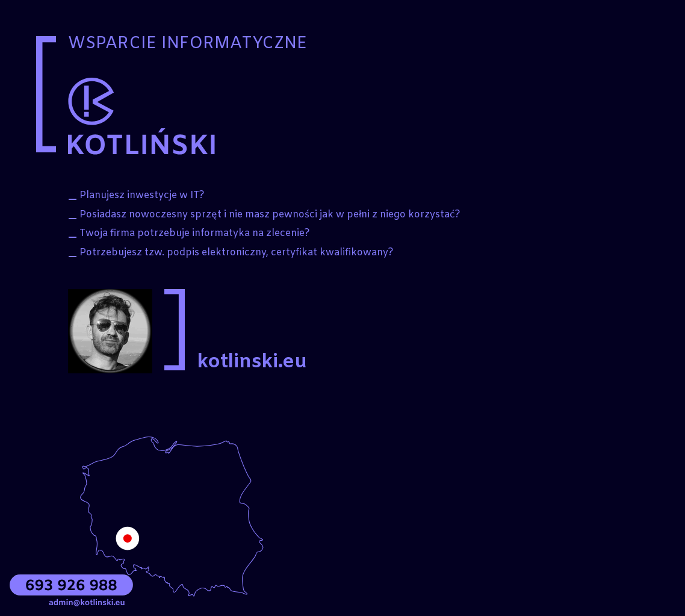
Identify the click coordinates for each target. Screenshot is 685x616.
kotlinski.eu (252, 362)
